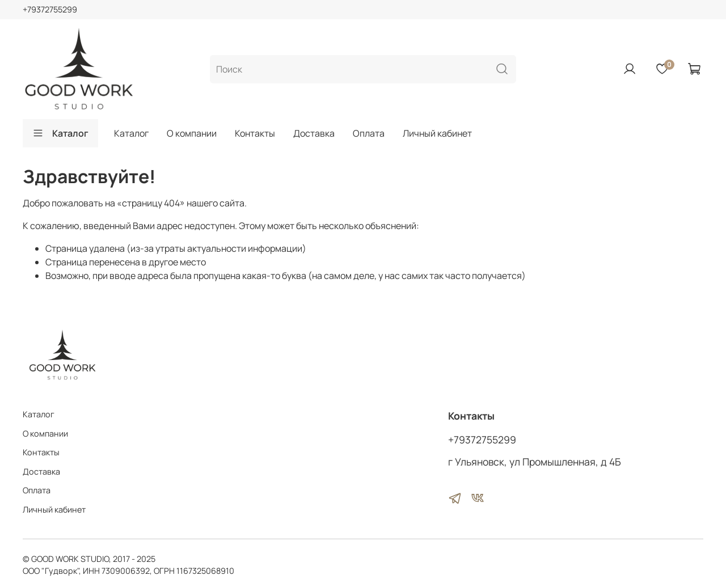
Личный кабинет (437, 133)
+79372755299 (50, 9)
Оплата (369, 133)
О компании (192, 133)
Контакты (255, 133)
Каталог (60, 133)
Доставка (314, 133)
